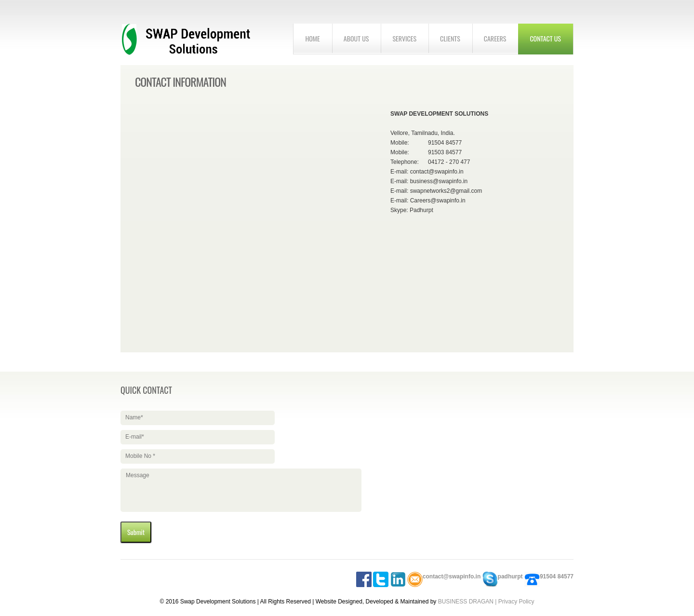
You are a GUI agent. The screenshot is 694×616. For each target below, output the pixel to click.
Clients (450, 38)
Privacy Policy (516, 602)
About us (356, 38)
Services (404, 38)
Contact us (545, 38)
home (312, 38)
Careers (495, 38)
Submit (136, 532)
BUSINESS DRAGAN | (468, 602)
